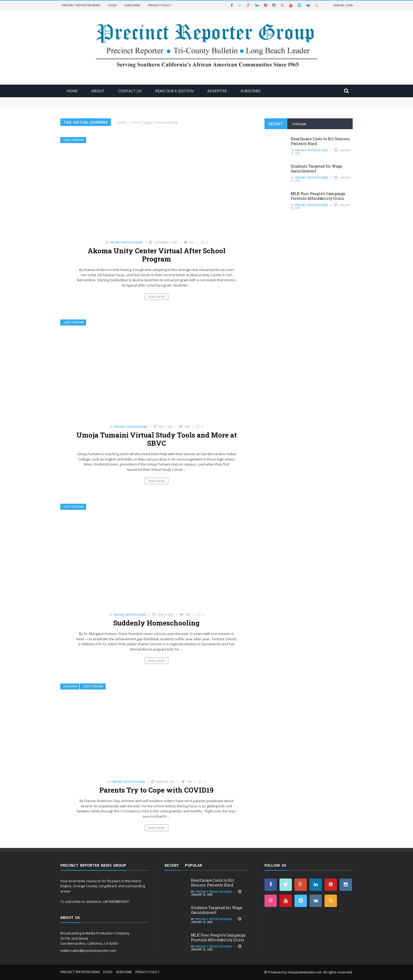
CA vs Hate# (70, 687)
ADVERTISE (217, 91)
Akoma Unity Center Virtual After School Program (157, 255)
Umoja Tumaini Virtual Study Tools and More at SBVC (157, 439)
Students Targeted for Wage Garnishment (316, 169)
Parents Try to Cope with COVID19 (156, 790)
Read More (157, 297)
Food (112, 5)
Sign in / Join (343, 5)
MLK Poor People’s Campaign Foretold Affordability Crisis (318, 196)
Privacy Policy (159, 5)
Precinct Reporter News (81, 5)
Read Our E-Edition (174, 91)
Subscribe (132, 5)
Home (72, 91)
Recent (276, 124)
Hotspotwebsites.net (305, 972)
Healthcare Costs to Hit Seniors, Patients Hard (320, 141)
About (98, 91)
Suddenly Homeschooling (156, 623)
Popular (299, 124)
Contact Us (130, 91)
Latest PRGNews (74, 140)
